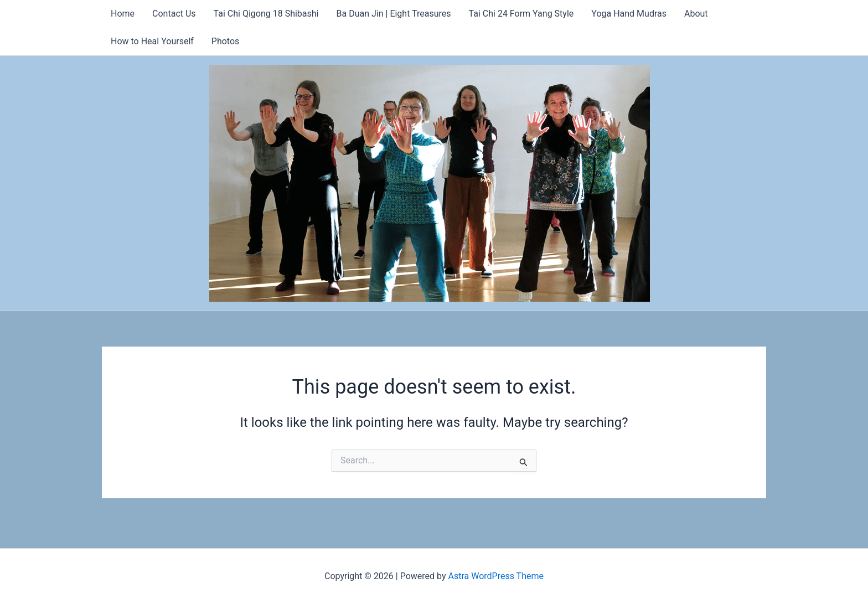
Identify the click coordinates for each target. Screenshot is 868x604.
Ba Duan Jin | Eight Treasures (394, 14)
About (696, 14)
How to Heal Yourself (152, 41)
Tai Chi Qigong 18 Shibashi (266, 14)
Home (123, 14)
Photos (226, 41)
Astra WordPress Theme (496, 576)
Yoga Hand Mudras (629, 14)
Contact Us (174, 14)
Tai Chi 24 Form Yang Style (521, 14)
